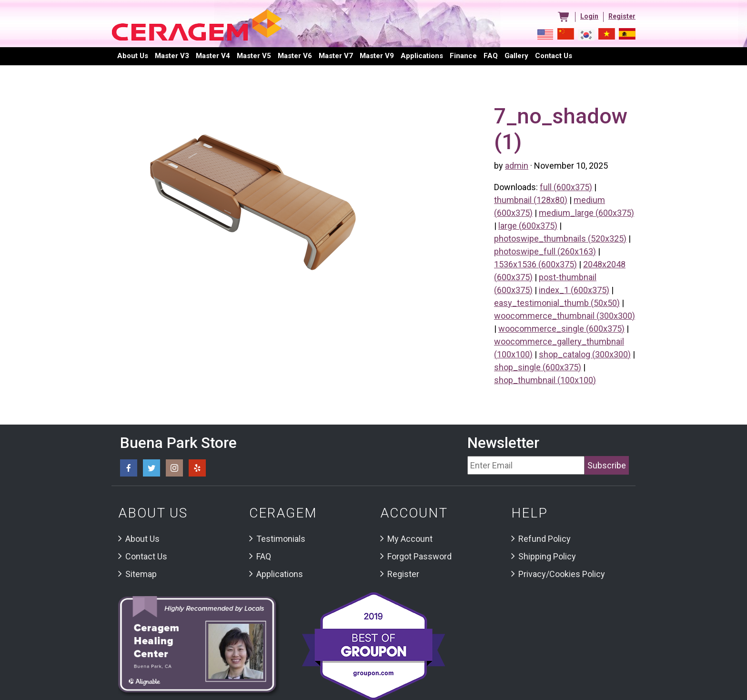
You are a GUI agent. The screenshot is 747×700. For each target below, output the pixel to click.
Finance (463, 56)
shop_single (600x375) (538, 367)
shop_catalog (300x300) (585, 354)
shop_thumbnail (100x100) (545, 380)
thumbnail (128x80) (531, 200)
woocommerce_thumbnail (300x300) (565, 316)
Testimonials (281, 539)
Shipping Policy (547, 556)
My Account (410, 539)
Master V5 (254, 56)
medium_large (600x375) (586, 213)
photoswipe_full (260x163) (545, 251)
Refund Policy (545, 539)
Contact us (554, 56)
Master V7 (336, 56)
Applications (422, 56)
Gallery (516, 56)
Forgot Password (419, 556)
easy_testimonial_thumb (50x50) (557, 303)
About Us (133, 56)
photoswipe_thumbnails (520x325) (560, 238)
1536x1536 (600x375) (535, 264)
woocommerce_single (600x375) (561, 329)
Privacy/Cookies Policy (562, 574)
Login (589, 16)
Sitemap (141, 574)
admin (517, 166)
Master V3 (172, 56)
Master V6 (295, 56)
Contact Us (146, 556)
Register (622, 16)
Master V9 (377, 56)
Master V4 (213, 56)
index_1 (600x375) (574, 290)
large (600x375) (528, 226)
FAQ (491, 56)
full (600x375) (566, 187)
